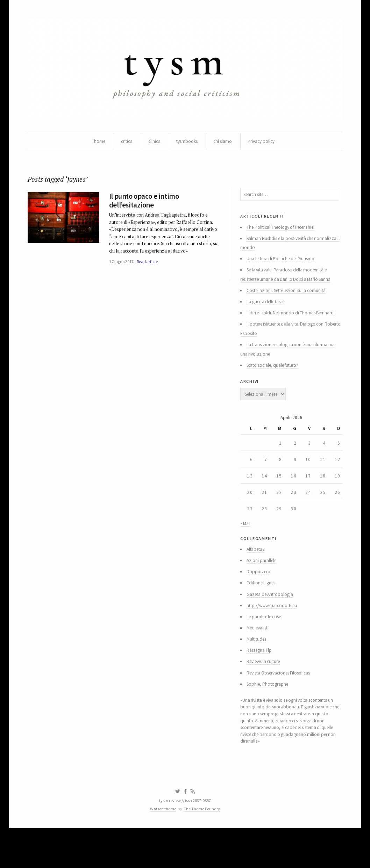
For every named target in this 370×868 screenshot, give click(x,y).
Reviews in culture (266, 692)
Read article (150, 277)
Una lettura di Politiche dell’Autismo (284, 267)
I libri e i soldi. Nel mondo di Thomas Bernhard (293, 324)
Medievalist (259, 657)
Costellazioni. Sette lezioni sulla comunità (290, 300)
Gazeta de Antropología (272, 621)
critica (124, 143)
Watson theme (162, 848)
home (96, 143)
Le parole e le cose (267, 645)
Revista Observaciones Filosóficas (283, 704)
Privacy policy (264, 143)
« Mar (246, 546)
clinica (153, 143)
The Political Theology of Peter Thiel (284, 233)
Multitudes (258, 669)
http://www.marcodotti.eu (274, 633)
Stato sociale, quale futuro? (276, 379)
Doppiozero (260, 597)
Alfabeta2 (257, 574)
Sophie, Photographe (269, 716)
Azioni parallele (263, 585)
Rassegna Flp (261, 680)
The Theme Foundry (203, 848)
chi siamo (224, 143)
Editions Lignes (263, 609)
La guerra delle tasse (269, 312)
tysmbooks (187, 143)
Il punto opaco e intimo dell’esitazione (145, 205)
